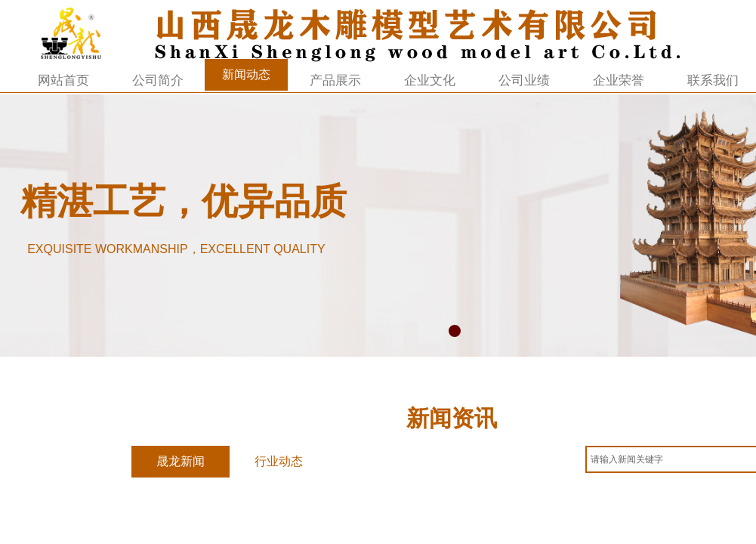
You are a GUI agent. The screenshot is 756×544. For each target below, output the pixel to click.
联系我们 (713, 80)
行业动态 (279, 461)
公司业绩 (524, 80)
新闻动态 (246, 74)
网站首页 (63, 80)
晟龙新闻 (181, 461)
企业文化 (430, 80)
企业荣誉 (619, 80)
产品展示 (335, 80)
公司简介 (158, 80)
